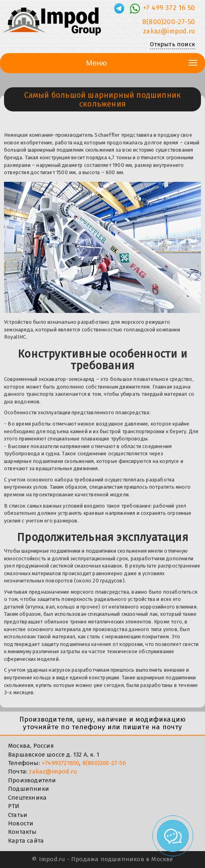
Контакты (23, 832)
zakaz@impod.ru (53, 771)
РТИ (14, 806)
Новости (21, 823)
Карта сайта (26, 841)
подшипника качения (85, 644)
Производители (32, 780)
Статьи (18, 815)
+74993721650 (60, 763)
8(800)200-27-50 (104, 763)
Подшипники (29, 789)
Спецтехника (27, 798)
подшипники (48, 461)
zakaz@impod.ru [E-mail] (169, 31)
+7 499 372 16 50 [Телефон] (169, 8)
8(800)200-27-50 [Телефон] (169, 22)
